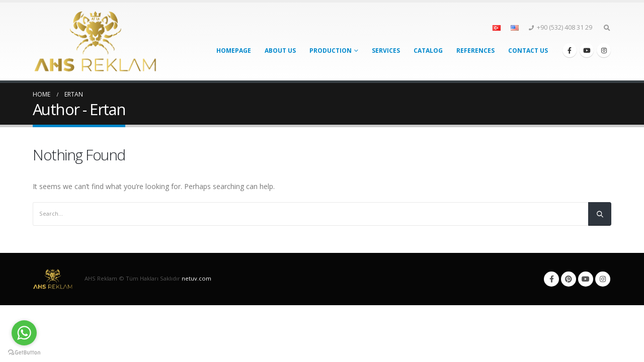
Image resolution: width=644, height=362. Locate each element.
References (475, 51)
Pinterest (569, 279)
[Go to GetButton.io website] (24, 352)
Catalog (428, 51)
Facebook (551, 279)
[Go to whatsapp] (24, 333)
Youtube (586, 279)
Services (386, 51)
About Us (280, 51)
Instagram (603, 279)
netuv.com (196, 278)
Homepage (234, 51)
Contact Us (528, 51)
